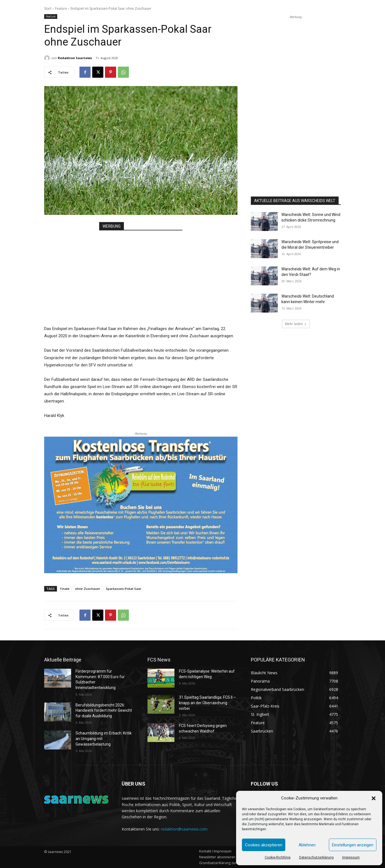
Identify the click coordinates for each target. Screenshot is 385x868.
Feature (61, 8)
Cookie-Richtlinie (278, 857)
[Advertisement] (141, 272)
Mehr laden (296, 324)
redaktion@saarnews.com (184, 829)
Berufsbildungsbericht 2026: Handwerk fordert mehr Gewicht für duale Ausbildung (104, 710)
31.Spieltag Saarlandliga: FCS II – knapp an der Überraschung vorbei (207, 703)
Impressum (351, 857)
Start (48, 8)
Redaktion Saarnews (75, 58)
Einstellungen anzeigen (353, 845)
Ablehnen (307, 845)
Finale (65, 589)
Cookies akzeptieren (264, 845)
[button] (374, 798)
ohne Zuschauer (88, 589)
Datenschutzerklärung (316, 857)
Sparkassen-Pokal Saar (124, 589)
